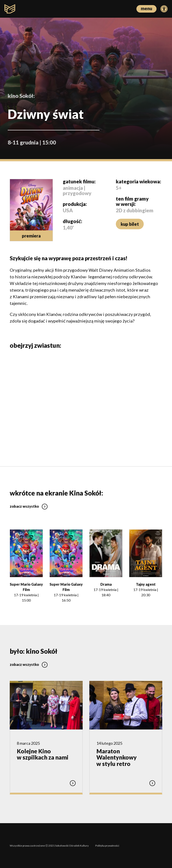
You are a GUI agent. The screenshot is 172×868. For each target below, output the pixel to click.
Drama (106, 584)
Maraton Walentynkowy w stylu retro (117, 757)
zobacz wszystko (29, 506)
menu (146, 8)
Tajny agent (146, 584)
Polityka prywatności (107, 845)
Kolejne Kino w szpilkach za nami (43, 754)
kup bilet (130, 224)
